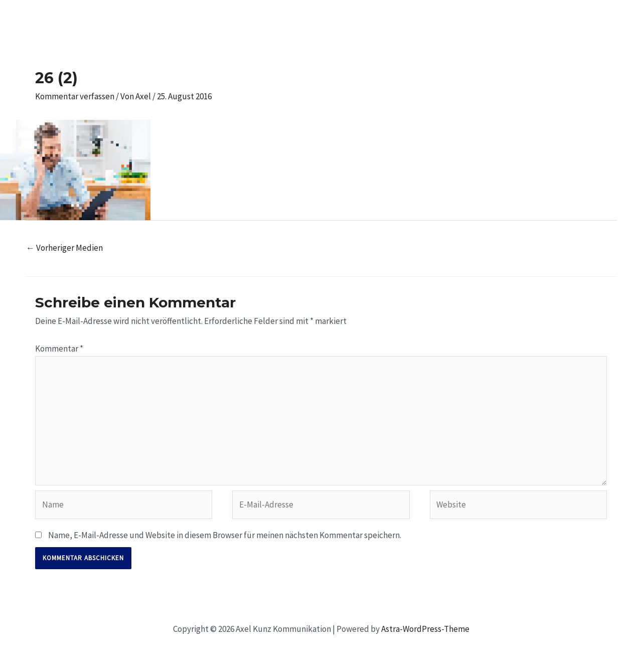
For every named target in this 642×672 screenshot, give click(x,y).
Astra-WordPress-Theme (425, 629)
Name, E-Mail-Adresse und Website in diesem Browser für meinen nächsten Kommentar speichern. (225, 535)
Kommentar (59, 349)
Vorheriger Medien (64, 248)
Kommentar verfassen (75, 96)
